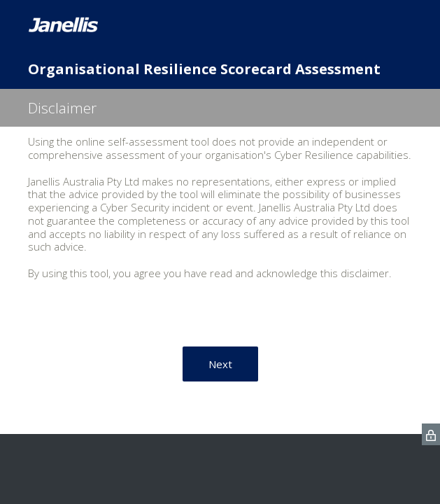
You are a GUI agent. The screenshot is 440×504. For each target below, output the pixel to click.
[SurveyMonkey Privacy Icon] (431, 434)
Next (220, 364)
